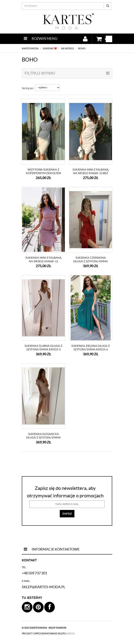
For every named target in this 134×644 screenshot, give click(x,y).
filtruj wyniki (67, 73)
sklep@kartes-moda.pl (44, 587)
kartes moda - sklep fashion (48, 628)
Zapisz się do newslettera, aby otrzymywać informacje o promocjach (65, 492)
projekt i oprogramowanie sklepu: (48, 633)
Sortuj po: (28, 88)
